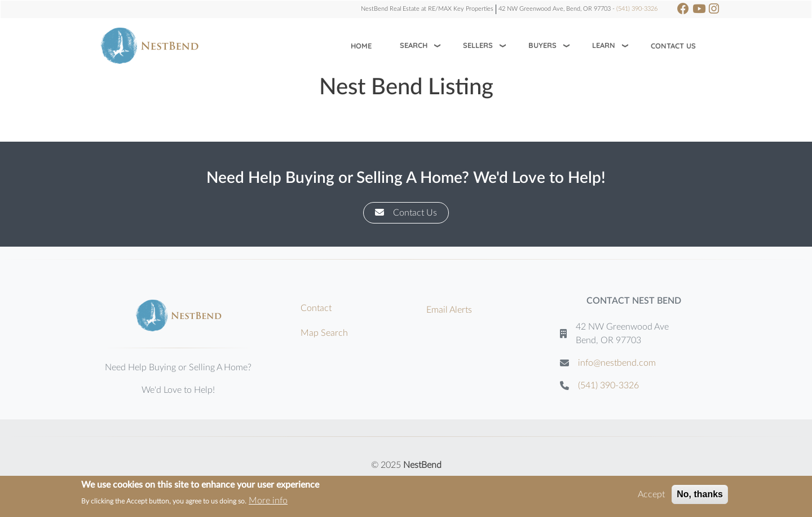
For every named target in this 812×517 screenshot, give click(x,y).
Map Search (324, 333)
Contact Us (673, 46)
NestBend (422, 465)
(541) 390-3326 (637, 9)
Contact (316, 308)
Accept (651, 495)
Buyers (542, 45)
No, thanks (700, 495)
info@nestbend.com (617, 363)
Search (414, 45)
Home (361, 46)
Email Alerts (449, 310)
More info (268, 501)
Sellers (478, 45)
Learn (604, 45)
